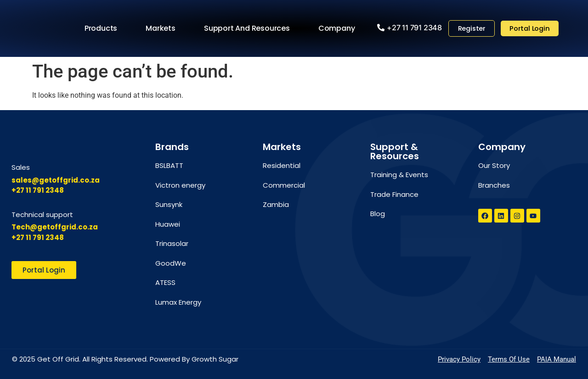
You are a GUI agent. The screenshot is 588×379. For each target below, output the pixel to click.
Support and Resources (248, 28)
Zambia (276, 204)
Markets (162, 28)
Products (102, 28)
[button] (408, 28)
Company (338, 28)
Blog (378, 214)
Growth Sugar (215, 359)
